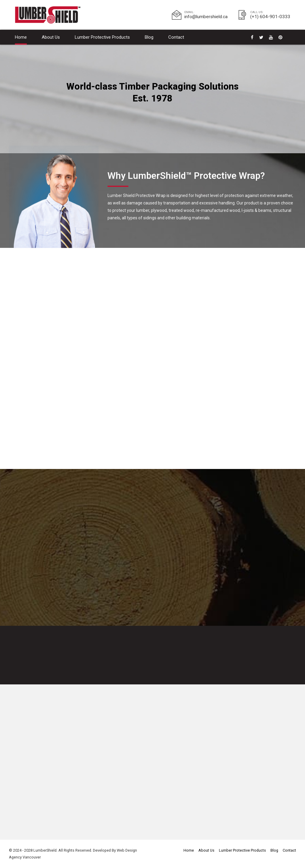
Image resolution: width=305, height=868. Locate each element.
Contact (176, 37)
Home (21, 37)
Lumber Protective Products (102, 37)
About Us (51, 37)
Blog (149, 37)
